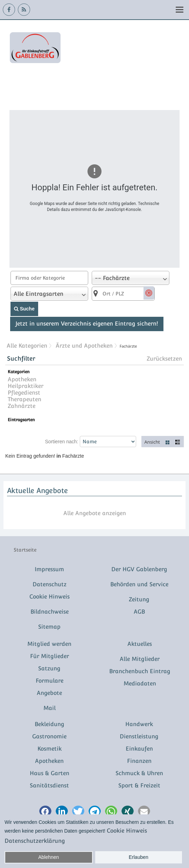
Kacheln (168, 442)
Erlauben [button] (139, 857)
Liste (178, 442)
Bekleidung (50, 724)
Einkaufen (139, 749)
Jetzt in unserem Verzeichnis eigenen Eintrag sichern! (87, 324)
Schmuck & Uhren (139, 773)
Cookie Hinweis (50, 597)
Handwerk (139, 724)
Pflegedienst (24, 393)
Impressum (49, 569)
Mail (50, 708)
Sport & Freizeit (139, 785)
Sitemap (49, 627)
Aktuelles (140, 644)
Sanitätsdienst (49, 785)
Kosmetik (50, 749)
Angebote (49, 693)
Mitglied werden (49, 644)
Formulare (50, 681)
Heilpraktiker (26, 386)
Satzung (49, 668)
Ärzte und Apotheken (84, 346)
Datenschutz (50, 584)
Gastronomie (49, 736)
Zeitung (139, 599)
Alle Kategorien (27, 346)
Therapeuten (24, 399)
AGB (139, 612)
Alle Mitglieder (140, 659)
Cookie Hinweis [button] (127, 831)
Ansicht (152, 442)
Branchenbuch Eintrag (140, 671)
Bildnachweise (50, 612)
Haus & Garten (50, 773)
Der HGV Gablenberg (139, 569)
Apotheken (22, 379)
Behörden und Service (139, 584)
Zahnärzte (22, 406)
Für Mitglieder (50, 656)
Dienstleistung (139, 736)
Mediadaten (140, 684)
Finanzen (139, 761)
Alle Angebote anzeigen (95, 513)
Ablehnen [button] (48, 857)
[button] (45, 812)
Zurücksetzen (164, 359)
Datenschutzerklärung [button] (35, 841)
